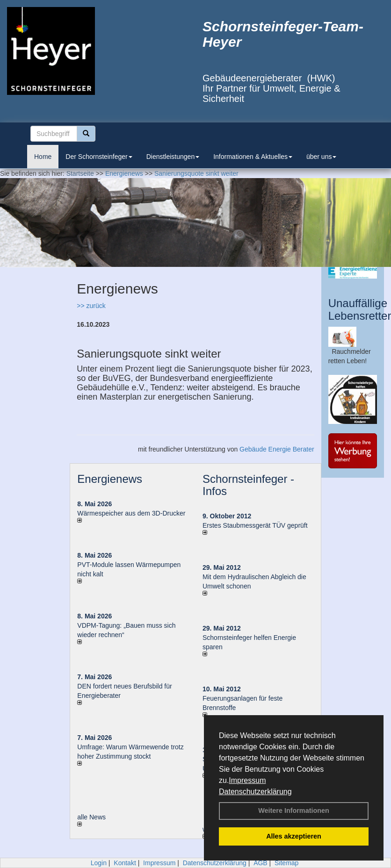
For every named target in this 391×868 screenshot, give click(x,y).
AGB (261, 863)
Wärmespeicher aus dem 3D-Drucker (131, 513)
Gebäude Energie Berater (277, 449)
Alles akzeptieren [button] (294, 836)
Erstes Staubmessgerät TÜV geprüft (255, 525)
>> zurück (91, 306)
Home (43, 157)
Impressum (247, 780)
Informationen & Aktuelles (253, 157)
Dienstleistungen (173, 157)
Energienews (110, 479)
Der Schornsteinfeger (99, 157)
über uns (321, 157)
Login (99, 863)
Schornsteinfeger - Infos (248, 485)
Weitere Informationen (294, 811)
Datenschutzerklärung (255, 792)
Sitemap (286, 863)
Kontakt (125, 863)
